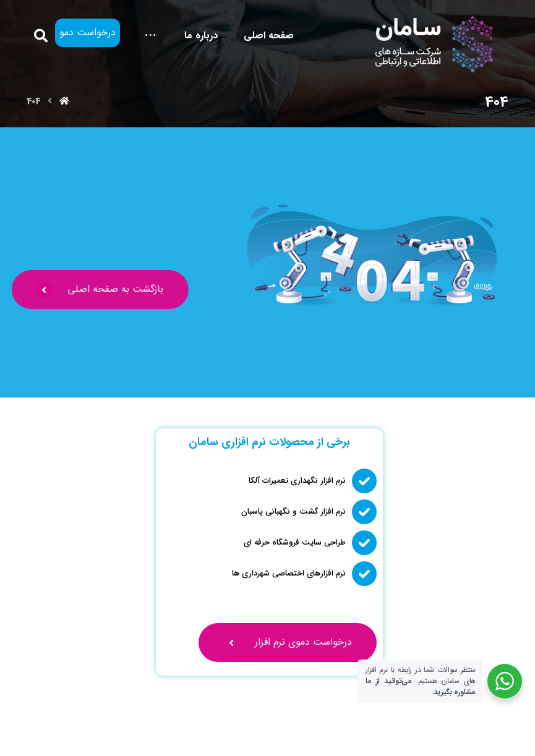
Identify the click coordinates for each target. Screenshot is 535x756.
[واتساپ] (56, 733)
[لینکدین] (96, 733)
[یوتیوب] (76, 733)
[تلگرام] (36, 733)
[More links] (150, 36)
